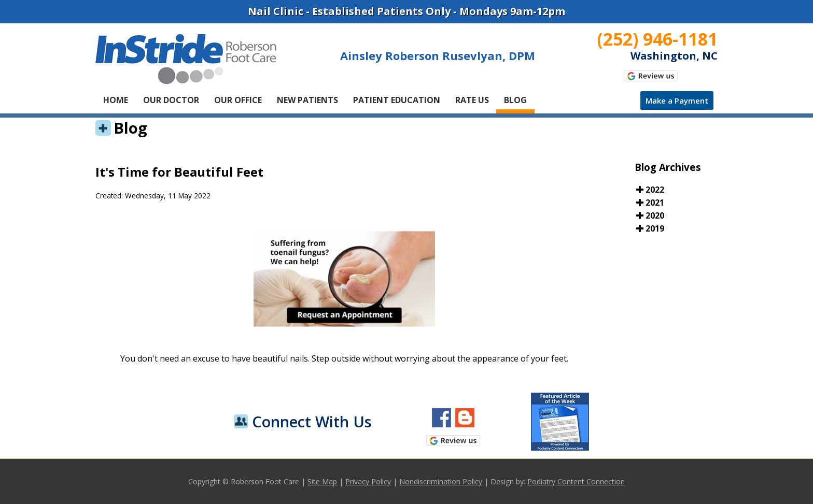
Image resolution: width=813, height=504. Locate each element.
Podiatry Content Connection (576, 481)
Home (116, 100)
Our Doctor (171, 100)
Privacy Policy (368, 481)
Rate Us (472, 100)
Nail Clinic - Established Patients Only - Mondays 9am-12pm (406, 11)
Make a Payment (677, 100)
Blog (515, 100)
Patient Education (397, 100)
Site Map (322, 481)
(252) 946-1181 (657, 39)
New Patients (307, 100)
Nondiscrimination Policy (441, 481)
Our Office (238, 100)
